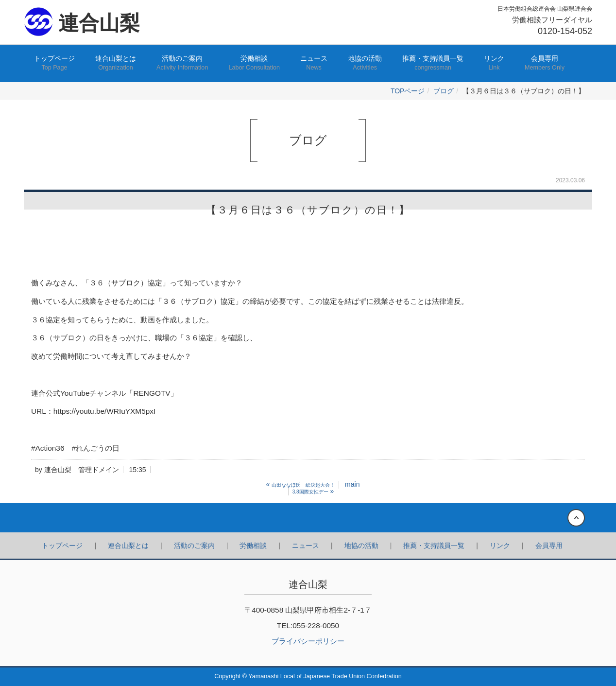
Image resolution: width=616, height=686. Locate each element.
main (352, 484)
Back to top (308, 518)
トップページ (54, 63)
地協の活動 (365, 63)
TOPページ (408, 91)
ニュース (314, 63)
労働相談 (254, 63)
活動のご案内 (182, 63)
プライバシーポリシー (308, 641)
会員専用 (545, 63)
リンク (494, 63)
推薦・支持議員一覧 (433, 63)
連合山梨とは (116, 63)
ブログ (444, 91)
